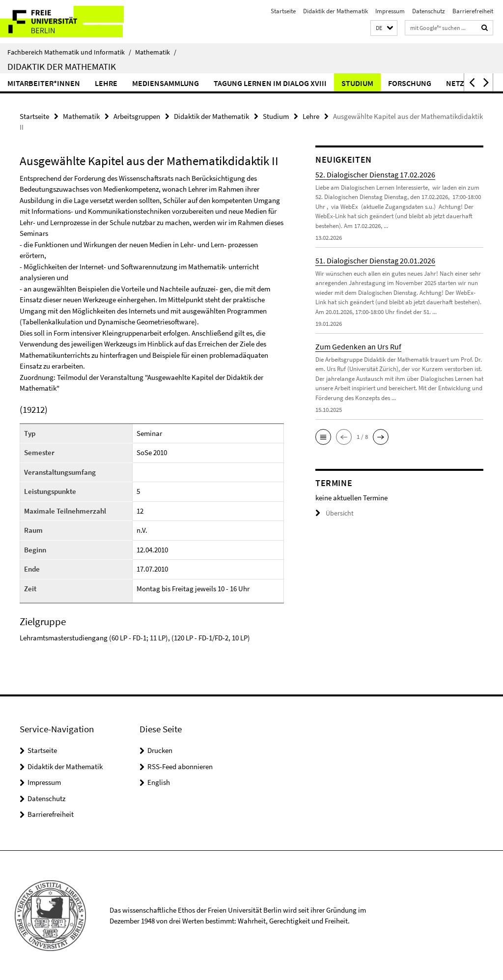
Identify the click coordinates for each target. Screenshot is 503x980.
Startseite (283, 11)
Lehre (106, 83)
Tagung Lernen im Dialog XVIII (270, 83)
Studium (357, 83)
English (159, 782)
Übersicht (333, 513)
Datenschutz (429, 11)
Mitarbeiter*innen (44, 83)
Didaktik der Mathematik (335, 11)
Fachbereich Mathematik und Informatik (69, 52)
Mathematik (156, 52)
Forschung (410, 83)
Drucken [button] (160, 750)
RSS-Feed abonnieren (180, 766)
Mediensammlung (166, 83)
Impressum (390, 11)
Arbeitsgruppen (137, 116)
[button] (384, 28)
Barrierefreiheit (473, 11)
